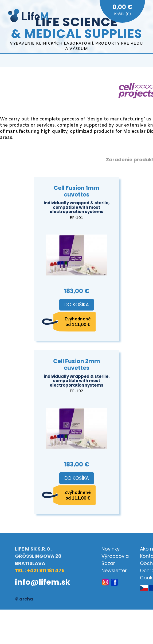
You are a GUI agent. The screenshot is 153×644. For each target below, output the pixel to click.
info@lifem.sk (43, 582)
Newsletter (114, 570)
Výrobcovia (115, 556)
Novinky (111, 549)
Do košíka (77, 305)
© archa (24, 599)
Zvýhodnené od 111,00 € (78, 322)
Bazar (108, 563)
